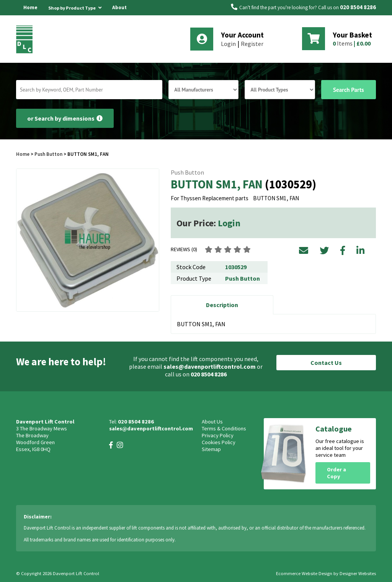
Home (30, 7)
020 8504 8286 (358, 7)
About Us (119, 15)
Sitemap (211, 449)
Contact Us (326, 363)
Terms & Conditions (224, 428)
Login (228, 44)
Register (252, 44)
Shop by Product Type (75, 7)
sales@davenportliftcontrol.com (210, 366)
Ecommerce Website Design (304, 573)
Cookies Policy (219, 442)
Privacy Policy (218, 435)
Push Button (48, 154)
